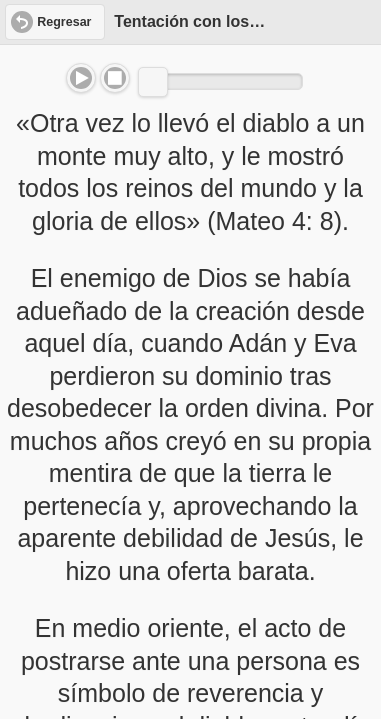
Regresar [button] (64, 22)
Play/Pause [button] (81, 78)
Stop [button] (115, 78)
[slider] (153, 82)
